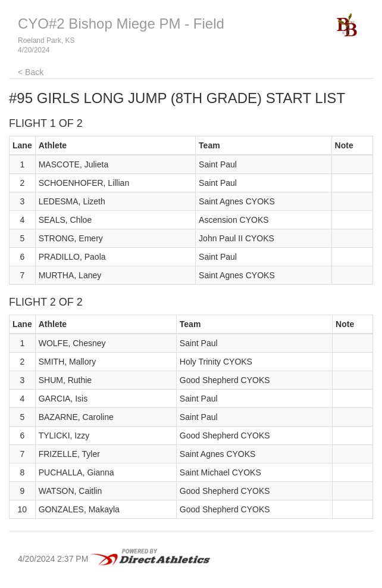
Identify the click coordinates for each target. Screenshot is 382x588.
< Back (31, 72)
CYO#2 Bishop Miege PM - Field (121, 24)
